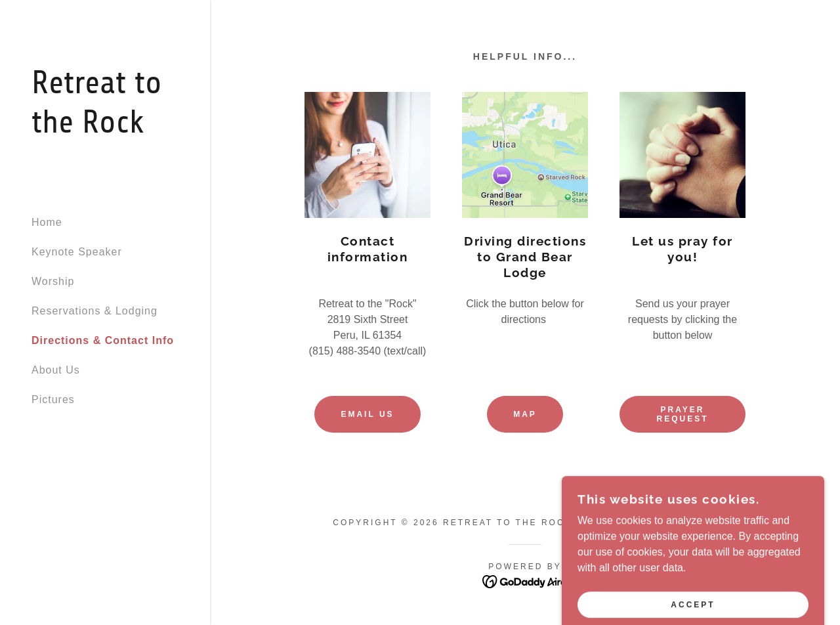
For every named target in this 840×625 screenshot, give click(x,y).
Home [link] (47, 222)
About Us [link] (56, 370)
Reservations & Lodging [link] (94, 311)
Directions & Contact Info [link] (103, 340)
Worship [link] (53, 281)
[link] (105, 129)
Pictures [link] (53, 399)
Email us (367, 414)
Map (525, 414)
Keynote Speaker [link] (77, 252)
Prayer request (682, 414)
